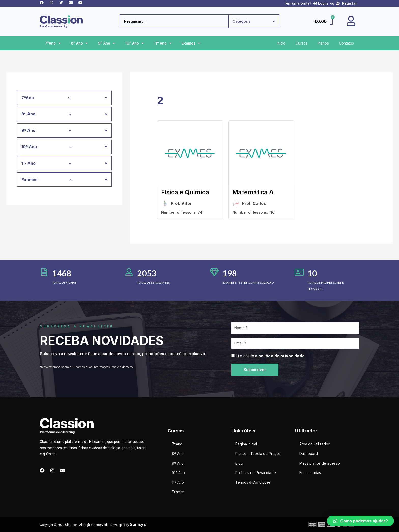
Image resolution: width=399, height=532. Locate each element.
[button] (360, 521)
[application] (68, 98)
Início (281, 43)
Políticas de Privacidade (256, 473)
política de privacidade (281, 356)
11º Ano (163, 43)
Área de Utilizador (314, 444)
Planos (323, 43)
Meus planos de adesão (320, 463)
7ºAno (53, 43)
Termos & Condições (253, 482)
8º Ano (79, 43)
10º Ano (134, 43)
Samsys (138, 524)
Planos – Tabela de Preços (258, 454)
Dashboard (309, 454)
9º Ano (106, 43)
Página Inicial (246, 444)
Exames (191, 43)
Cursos (302, 43)
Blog (239, 463)
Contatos (346, 43)
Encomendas (310, 473)
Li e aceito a (270, 356)
